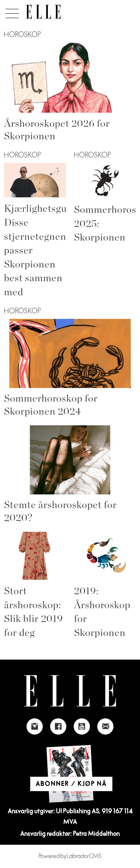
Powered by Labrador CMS (70, 856)
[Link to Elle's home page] (70, 691)
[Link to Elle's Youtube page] (82, 726)
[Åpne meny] (11, 11)
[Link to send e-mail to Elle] (105, 726)
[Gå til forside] (43, 12)
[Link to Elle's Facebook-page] (58, 726)
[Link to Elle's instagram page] (35, 726)
